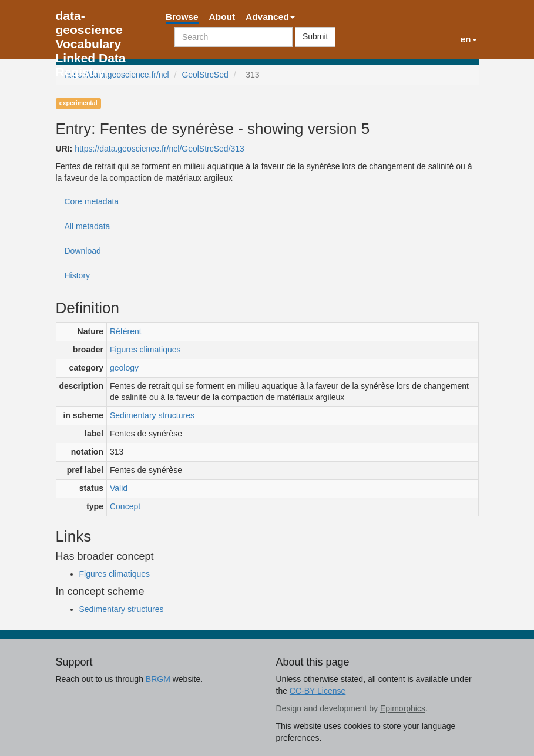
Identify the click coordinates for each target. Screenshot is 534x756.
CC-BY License (318, 691)
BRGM (158, 679)
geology (124, 368)
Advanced (270, 17)
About (222, 17)
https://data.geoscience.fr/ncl (117, 75)
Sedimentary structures (152, 415)
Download (83, 251)
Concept (125, 506)
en (469, 39)
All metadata (88, 226)
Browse (182, 17)
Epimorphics (403, 708)
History (78, 275)
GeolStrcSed (205, 75)
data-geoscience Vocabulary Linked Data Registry (91, 19)
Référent (126, 331)
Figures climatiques (145, 350)
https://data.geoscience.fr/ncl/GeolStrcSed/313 (159, 149)
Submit (315, 36)
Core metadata (92, 201)
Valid (119, 488)
